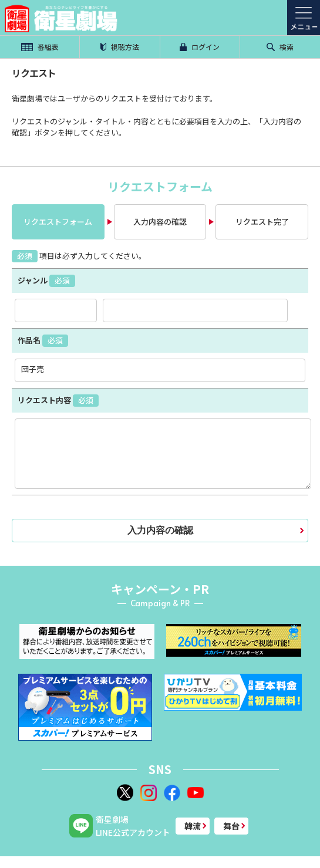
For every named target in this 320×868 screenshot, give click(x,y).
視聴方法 (120, 47)
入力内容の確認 (160, 222)
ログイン (200, 47)
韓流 (193, 826)
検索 (280, 47)
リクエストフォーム (58, 222)
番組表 (40, 47)
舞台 (231, 826)
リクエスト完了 (262, 222)
